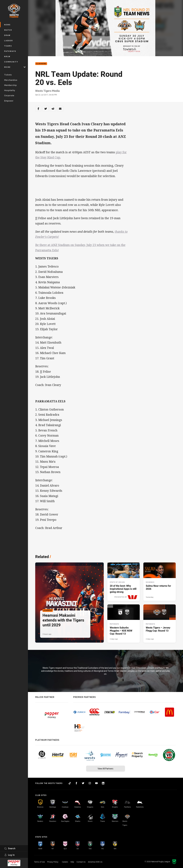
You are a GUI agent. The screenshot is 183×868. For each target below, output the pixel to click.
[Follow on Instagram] (90, 783)
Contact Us (81, 862)
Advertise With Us (95, 862)
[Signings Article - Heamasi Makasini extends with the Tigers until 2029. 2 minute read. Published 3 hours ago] (69, 603)
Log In (9, 855)
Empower (9, 101)
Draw (7, 35)
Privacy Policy (53, 862)
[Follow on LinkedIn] (103, 783)
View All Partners (105, 769)
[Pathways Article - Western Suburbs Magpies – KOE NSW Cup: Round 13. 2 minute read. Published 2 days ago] (124, 624)
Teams (8, 46)
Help (72, 862)
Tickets (8, 75)
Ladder (9, 41)
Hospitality (10, 90)
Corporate (9, 95)
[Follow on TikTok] (70, 783)
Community (11, 62)
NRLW (7, 56)
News (7, 25)
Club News (41, 64)
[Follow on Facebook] (76, 783)
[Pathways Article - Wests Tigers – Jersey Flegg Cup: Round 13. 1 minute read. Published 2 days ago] (160, 624)
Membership (10, 85)
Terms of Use (39, 862)
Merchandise (11, 80)
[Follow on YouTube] (96, 783)
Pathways (10, 51)
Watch (8, 30)
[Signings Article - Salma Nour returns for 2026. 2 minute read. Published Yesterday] (160, 582)
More (15, 67)
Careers (65, 862)
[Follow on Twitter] (83, 783)
